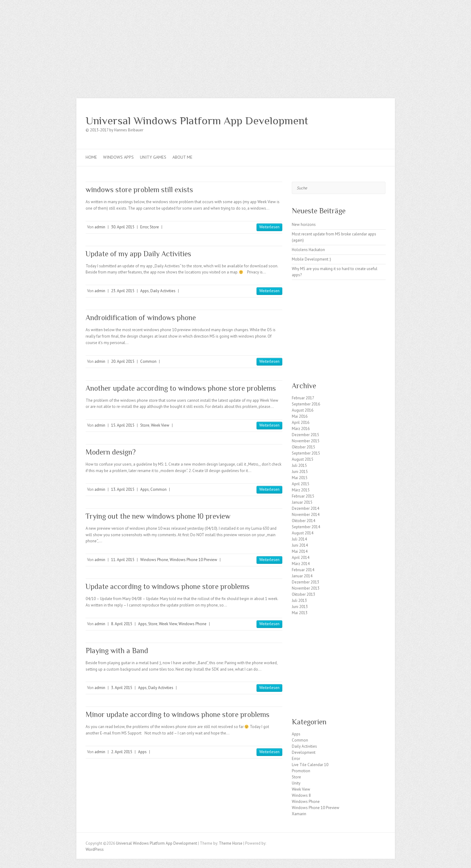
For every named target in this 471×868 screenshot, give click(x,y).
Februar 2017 (303, 398)
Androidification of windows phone (141, 318)
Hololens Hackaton (308, 250)
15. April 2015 (123, 425)
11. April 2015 (123, 560)
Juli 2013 (299, 601)
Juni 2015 (300, 472)
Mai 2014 (300, 551)
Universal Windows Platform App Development (197, 121)
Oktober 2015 (303, 447)
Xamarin (299, 814)
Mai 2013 (300, 613)
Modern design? (111, 452)
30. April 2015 (123, 227)
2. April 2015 (122, 752)
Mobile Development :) (311, 259)
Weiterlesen (269, 227)
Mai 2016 (300, 416)
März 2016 (301, 429)
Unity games (153, 157)
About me (182, 157)
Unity (296, 783)
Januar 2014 (302, 576)
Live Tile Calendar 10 (310, 765)
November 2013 (306, 588)
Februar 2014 (303, 570)
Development (304, 752)
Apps (145, 291)
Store (154, 227)
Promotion (301, 771)
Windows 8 (301, 795)
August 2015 (303, 459)
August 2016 (303, 410)
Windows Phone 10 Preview (193, 560)
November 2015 (306, 441)
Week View (160, 425)
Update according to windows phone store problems (168, 586)
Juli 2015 (299, 465)
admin (100, 227)
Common (148, 361)
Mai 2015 (300, 478)
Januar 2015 (302, 502)
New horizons (304, 225)
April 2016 (301, 422)
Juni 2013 (300, 607)
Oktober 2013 (303, 594)
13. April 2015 (123, 489)
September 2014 (306, 527)
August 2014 (303, 533)
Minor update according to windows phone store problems (178, 714)
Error (144, 227)
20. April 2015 (123, 361)
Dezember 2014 (305, 508)
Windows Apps (118, 157)
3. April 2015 (122, 688)
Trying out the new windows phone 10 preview (158, 516)
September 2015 (306, 453)
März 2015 (301, 490)
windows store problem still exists (139, 190)
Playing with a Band (117, 651)
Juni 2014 (300, 545)
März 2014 (301, 564)
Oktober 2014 (303, 521)
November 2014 (306, 515)
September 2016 (306, 404)
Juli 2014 (299, 539)
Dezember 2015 (305, 435)
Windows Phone (154, 560)
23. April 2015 (123, 291)
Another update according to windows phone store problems (181, 388)
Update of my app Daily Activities (138, 254)
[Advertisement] (236, 46)
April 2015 (301, 484)
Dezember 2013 (305, 582)
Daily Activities (163, 291)
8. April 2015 (122, 624)
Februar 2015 (303, 496)
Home (91, 157)
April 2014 (301, 558)
